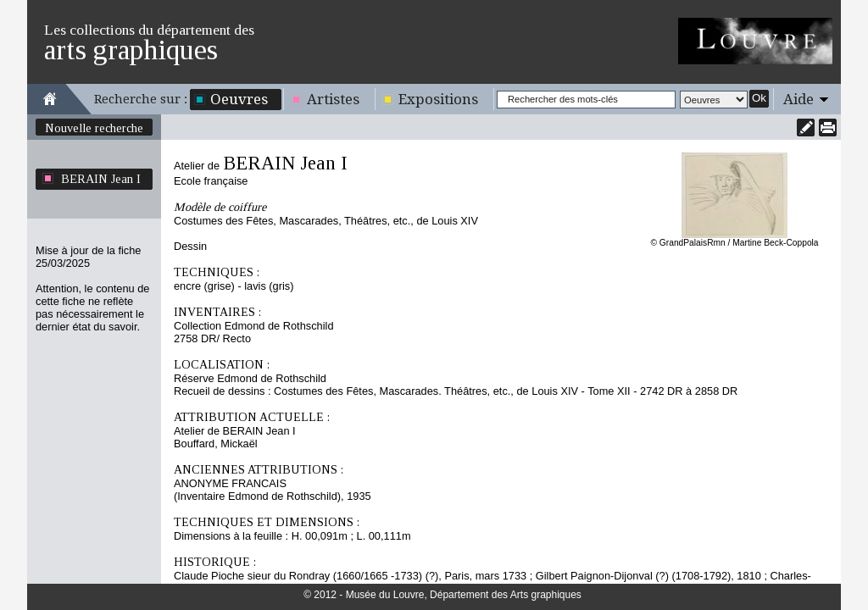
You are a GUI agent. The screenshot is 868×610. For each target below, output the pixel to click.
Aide (798, 99)
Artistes (333, 99)
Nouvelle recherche (94, 128)
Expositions (438, 99)
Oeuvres (239, 99)
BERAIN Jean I (101, 179)
